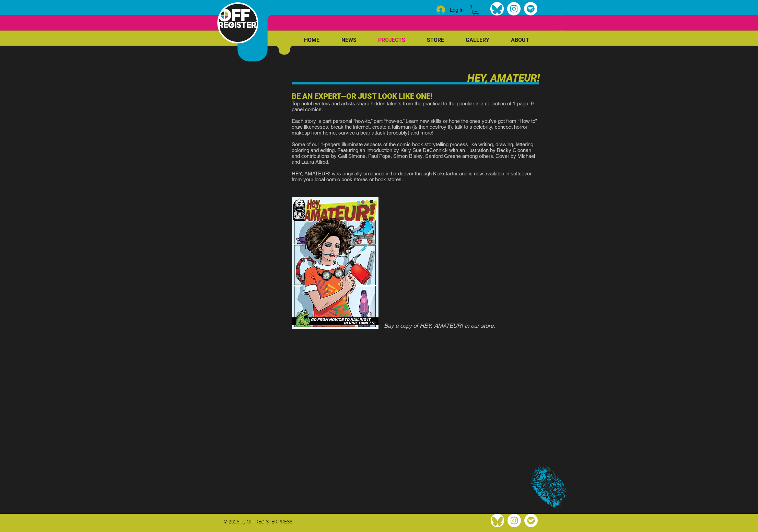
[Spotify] (531, 9)
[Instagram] (514, 9)
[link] (476, 10)
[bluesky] (497, 9)
